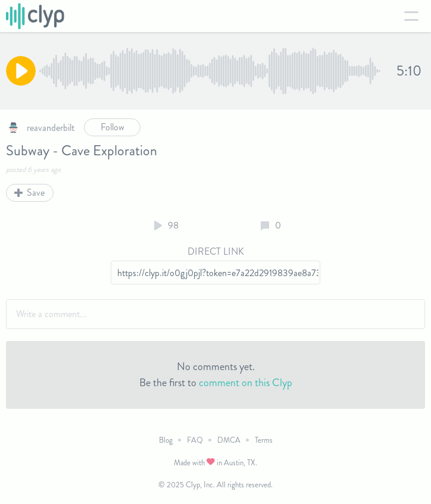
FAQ (195, 440)
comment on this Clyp (246, 383)
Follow (113, 127)
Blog (166, 440)
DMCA (229, 440)
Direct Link (216, 251)
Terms (264, 440)
